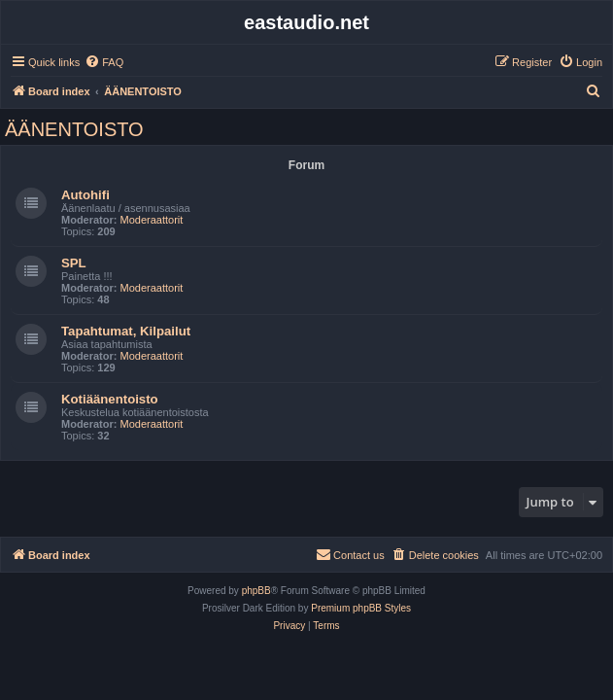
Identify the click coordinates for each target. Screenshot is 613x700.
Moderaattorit (152, 220)
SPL (74, 263)
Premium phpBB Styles (361, 608)
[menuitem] (104, 62)
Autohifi (85, 195)
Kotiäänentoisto (110, 399)
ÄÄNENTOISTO (74, 129)
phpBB (256, 591)
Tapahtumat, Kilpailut (126, 331)
